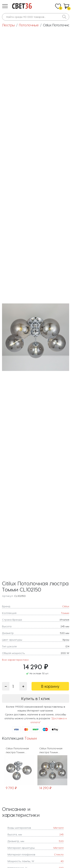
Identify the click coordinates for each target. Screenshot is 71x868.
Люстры (8, 25)
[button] (5, 6)
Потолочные (29, 25)
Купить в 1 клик (36, 698)
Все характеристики (15, 660)
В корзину (50, 686)
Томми (31, 738)
